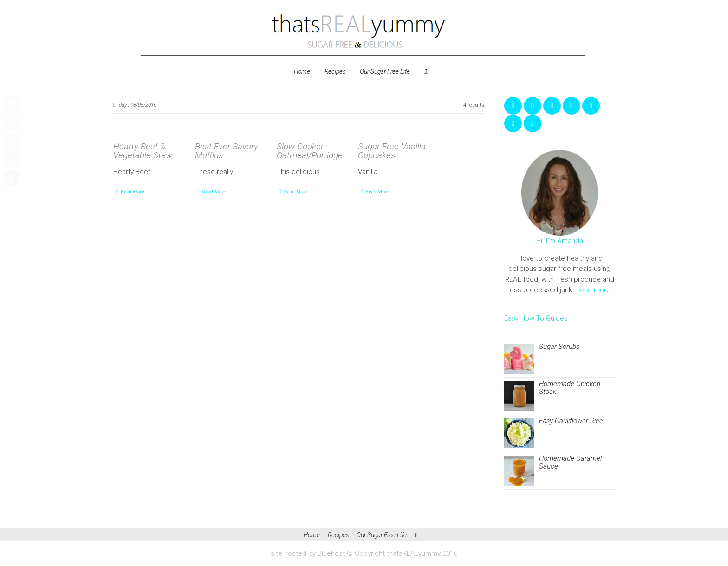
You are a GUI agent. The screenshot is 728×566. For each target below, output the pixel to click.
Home (302, 71)
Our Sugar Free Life (385, 71)
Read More (133, 191)
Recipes (335, 71)
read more (594, 290)
